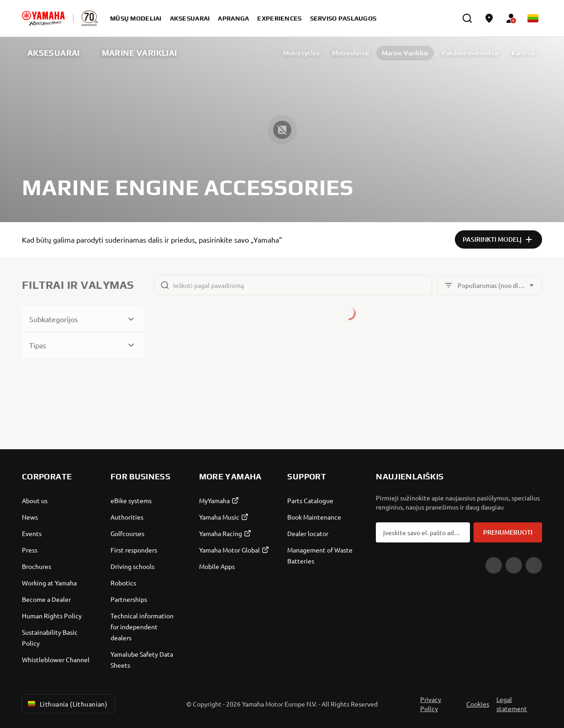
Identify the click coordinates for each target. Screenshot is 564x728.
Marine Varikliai (393, 53)
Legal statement (512, 704)
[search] (467, 18)
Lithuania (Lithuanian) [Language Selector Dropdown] (67, 704)
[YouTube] (494, 565)
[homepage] (43, 18)
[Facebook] (514, 565)
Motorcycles (289, 53)
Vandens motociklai (458, 53)
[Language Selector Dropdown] (533, 18)
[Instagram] (534, 565)
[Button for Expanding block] (83, 319)
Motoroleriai (338, 53)
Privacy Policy (431, 704)
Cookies (478, 704)
